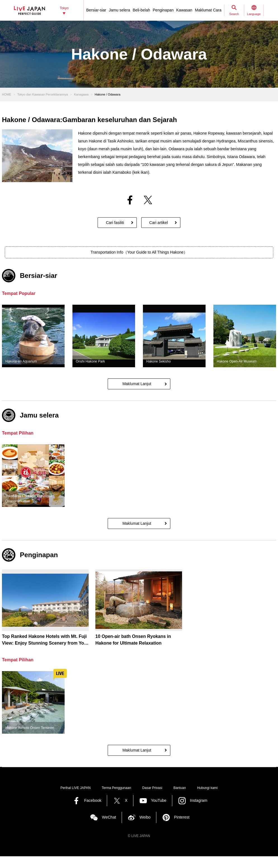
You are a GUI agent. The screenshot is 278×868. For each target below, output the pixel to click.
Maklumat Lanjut (137, 384)
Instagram (199, 800)
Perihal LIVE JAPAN (76, 788)
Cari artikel (159, 223)
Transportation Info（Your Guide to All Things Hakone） (139, 252)
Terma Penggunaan (116, 788)
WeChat (109, 817)
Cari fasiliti (115, 223)
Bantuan (180, 788)
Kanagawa (81, 94)
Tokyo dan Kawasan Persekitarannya (43, 94)
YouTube (159, 800)
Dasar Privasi (152, 788)
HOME (7, 94)
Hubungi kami (207, 788)
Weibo (145, 817)
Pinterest (182, 817)
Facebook (93, 800)
